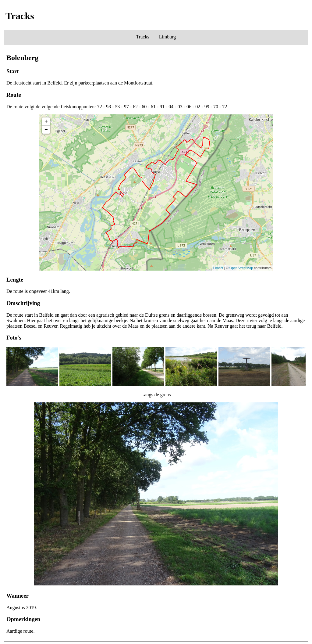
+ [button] (46, 121)
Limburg (168, 37)
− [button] (46, 130)
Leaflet (218, 268)
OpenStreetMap (241, 268)
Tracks (143, 37)
